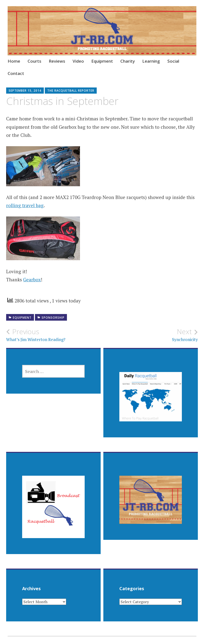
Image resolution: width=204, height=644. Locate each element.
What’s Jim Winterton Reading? (54, 335)
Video (78, 61)
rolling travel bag (25, 205)
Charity (128, 61)
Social (173, 61)
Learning (151, 61)
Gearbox (32, 279)
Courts (34, 61)
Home (14, 61)
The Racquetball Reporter (71, 91)
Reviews (57, 61)
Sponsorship (53, 318)
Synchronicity (150, 335)
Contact (16, 73)
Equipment (102, 61)
